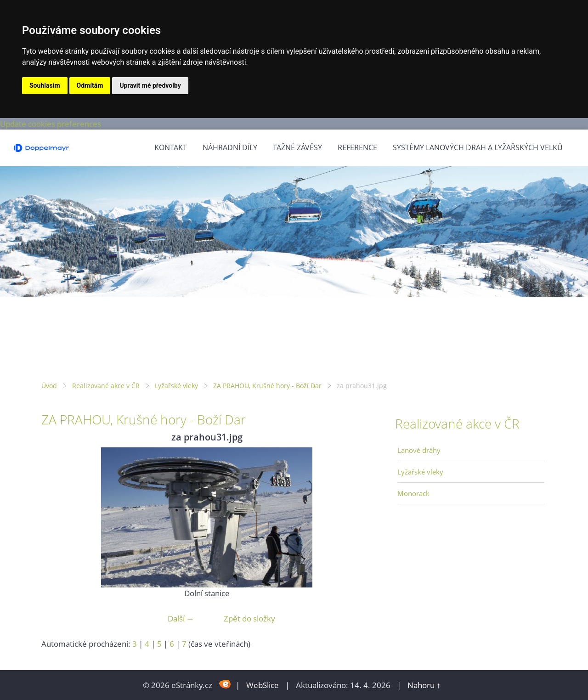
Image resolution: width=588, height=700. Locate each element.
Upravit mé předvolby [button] (150, 85)
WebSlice (263, 685)
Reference (357, 147)
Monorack (413, 493)
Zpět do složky (249, 618)
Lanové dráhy (419, 450)
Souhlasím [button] (45, 85)
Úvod (49, 386)
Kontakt (171, 147)
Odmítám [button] (90, 85)
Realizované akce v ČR (106, 386)
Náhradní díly (230, 147)
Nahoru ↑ (424, 685)
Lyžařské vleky (176, 386)
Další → (181, 618)
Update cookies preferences (51, 124)
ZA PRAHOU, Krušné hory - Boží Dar (267, 386)
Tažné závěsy (297, 147)
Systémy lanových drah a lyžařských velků (478, 147)
